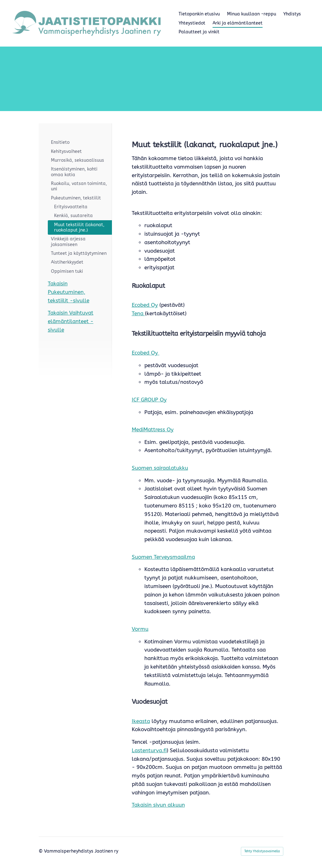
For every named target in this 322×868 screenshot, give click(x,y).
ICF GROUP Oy (149, 400)
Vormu (140, 629)
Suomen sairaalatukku (160, 468)
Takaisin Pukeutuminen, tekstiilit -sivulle (69, 292)
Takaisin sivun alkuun (158, 805)
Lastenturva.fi (149, 750)
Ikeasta (141, 721)
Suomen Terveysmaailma (163, 557)
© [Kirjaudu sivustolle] (41, 851)
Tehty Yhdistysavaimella (262, 851)
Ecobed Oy (145, 305)
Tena (138, 314)
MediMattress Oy (153, 430)
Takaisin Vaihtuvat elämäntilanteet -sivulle (71, 321)
